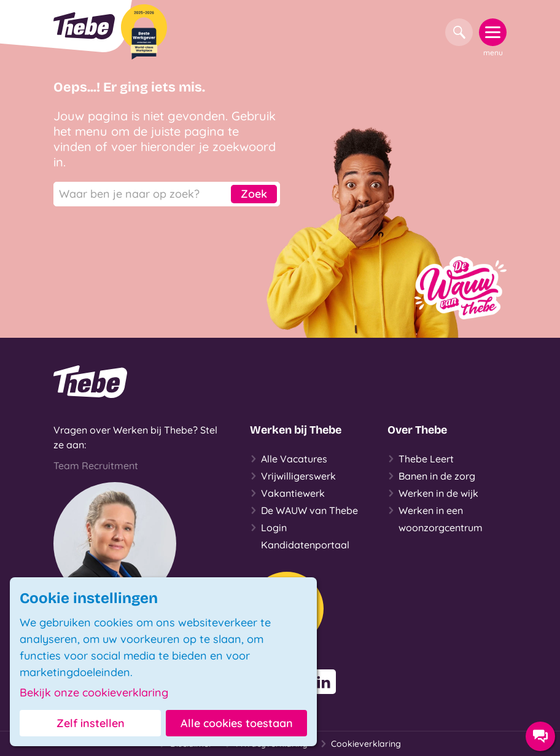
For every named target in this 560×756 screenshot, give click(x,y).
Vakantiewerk (287, 493)
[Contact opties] (540, 736)
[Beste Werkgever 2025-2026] (144, 32)
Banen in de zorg (431, 476)
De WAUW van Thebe (304, 510)
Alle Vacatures (289, 459)
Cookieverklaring (360, 744)
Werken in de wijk (433, 493)
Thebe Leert (421, 459)
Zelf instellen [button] (91, 723)
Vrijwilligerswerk (293, 476)
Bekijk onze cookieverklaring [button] (94, 693)
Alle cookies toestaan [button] (237, 723)
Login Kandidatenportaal (300, 535)
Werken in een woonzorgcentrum (435, 518)
